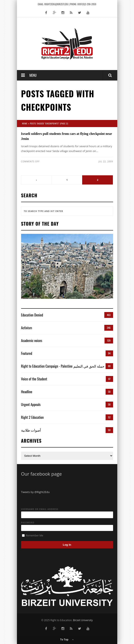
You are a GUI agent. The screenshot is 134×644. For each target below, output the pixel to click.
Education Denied (32, 315)
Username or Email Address (40, 509)
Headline (27, 392)
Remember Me (33, 535)
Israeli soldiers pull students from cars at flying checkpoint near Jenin (67, 136)
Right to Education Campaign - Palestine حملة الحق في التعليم (63, 366)
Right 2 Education (33, 417)
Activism (27, 328)
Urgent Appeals (31, 404)
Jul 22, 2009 (106, 161)
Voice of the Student (34, 379)
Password (28, 523)
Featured (27, 353)
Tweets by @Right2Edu (35, 492)
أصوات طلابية (31, 430)
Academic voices (32, 340)
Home (25, 123)
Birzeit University (83, 620)
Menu (33, 75)
